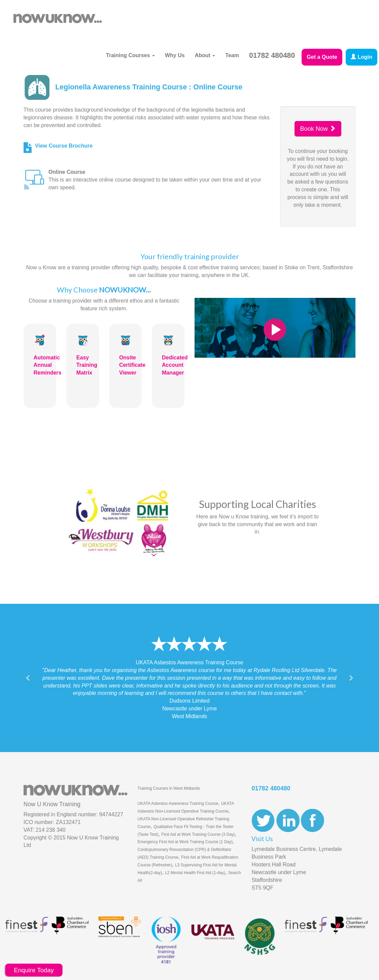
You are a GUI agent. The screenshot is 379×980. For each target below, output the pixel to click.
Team (232, 55)
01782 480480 (272, 55)
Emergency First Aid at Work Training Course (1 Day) (185, 842)
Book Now (318, 129)
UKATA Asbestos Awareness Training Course (178, 803)
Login (361, 57)
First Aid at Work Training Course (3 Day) (198, 834)
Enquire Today (34, 970)
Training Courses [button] (130, 55)
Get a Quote (322, 57)
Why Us (175, 55)
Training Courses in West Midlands (169, 788)
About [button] (205, 55)
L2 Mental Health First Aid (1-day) (195, 873)
